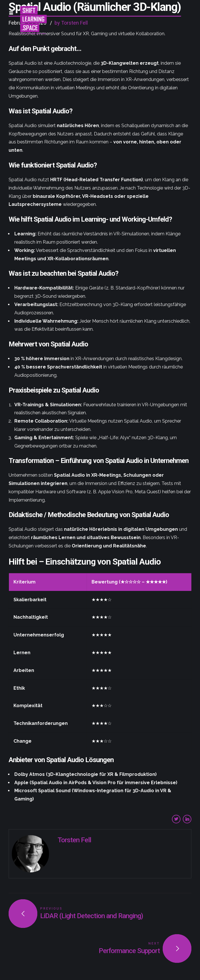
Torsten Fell (74, 840)
